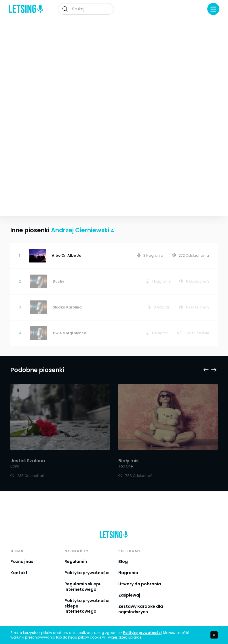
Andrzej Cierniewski (142, 71)
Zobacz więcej (57, 174)
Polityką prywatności (142, 633)
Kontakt (19, 573)
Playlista (209, 29)
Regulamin (76, 561)
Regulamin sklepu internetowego (83, 587)
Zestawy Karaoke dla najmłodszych (141, 609)
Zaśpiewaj (129, 595)
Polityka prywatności (87, 573)
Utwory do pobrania (140, 584)
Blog (123, 561)
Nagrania (128, 573)
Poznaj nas (22, 561)
